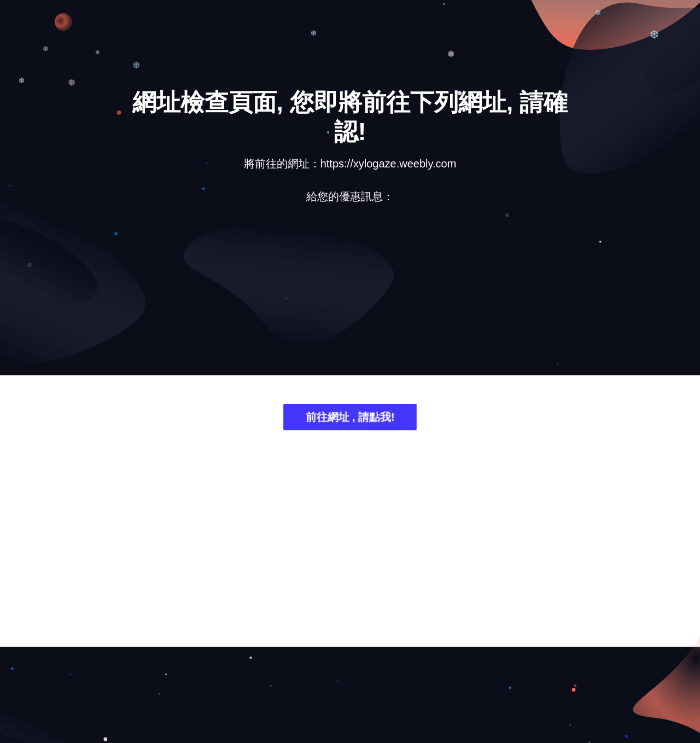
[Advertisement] (350, 298)
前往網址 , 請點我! (350, 418)
